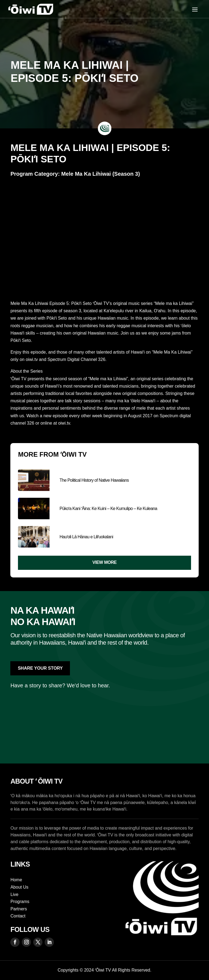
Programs (20, 902)
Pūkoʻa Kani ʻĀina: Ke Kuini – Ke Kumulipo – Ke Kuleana (108, 508)
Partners (19, 909)
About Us (19, 887)
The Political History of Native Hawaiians (94, 480)
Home (16, 880)
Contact (18, 916)
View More (104, 562)
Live (14, 894)
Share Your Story (40, 668)
